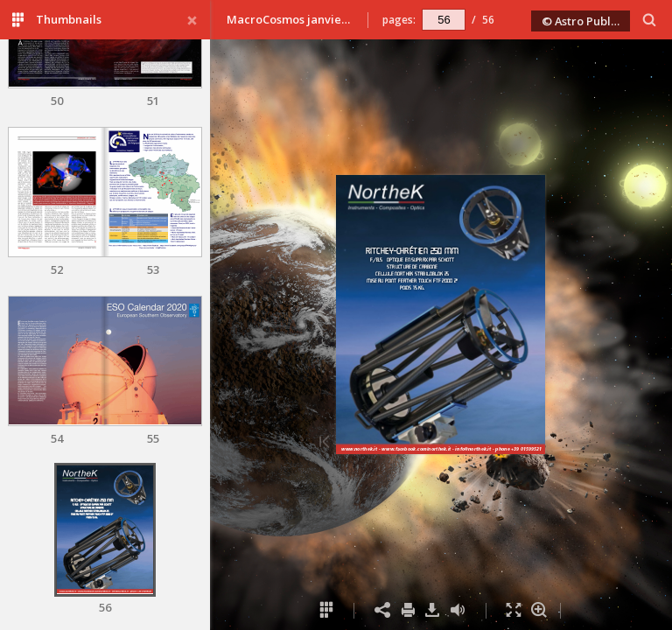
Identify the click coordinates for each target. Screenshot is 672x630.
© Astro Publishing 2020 (586, 21)
